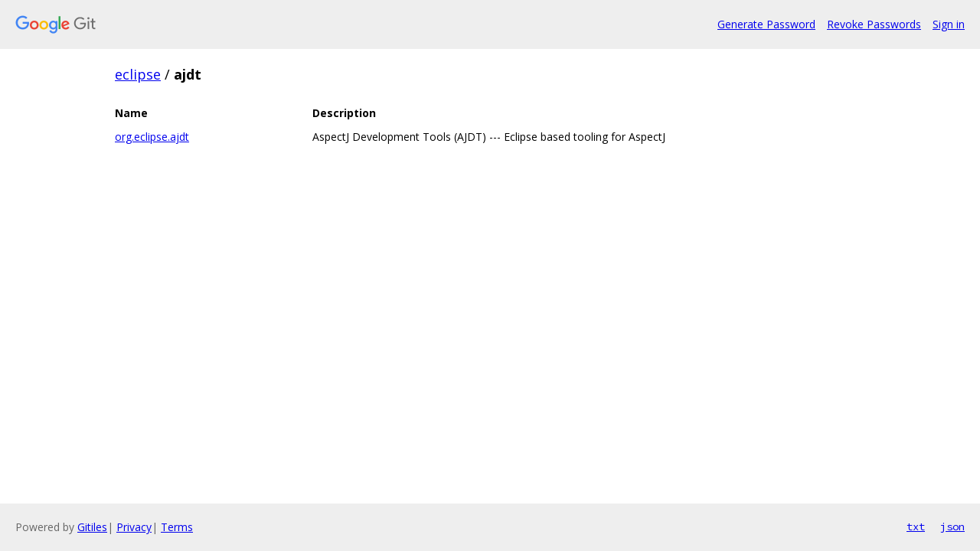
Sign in (949, 24)
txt (916, 527)
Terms (177, 527)
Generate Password (766, 24)
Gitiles (92, 527)
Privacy (134, 527)
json (952, 527)
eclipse (138, 74)
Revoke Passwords (874, 24)
